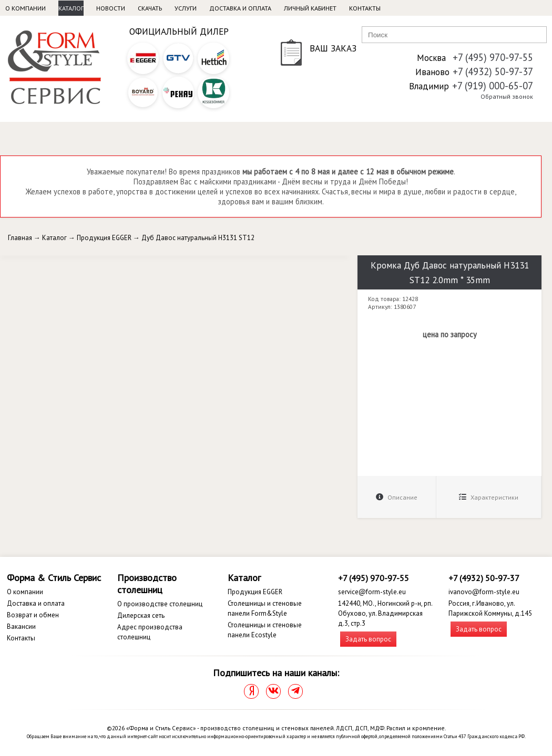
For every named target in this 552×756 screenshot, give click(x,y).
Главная (20, 238)
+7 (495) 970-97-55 (493, 57)
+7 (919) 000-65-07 (493, 86)
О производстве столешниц (160, 604)
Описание (397, 497)
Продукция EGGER (104, 238)
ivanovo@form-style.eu (484, 592)
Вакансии (21, 626)
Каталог (71, 8)
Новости (111, 8)
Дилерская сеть (141, 615)
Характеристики (489, 497)
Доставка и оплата (240, 8)
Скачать (150, 8)
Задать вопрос (368, 639)
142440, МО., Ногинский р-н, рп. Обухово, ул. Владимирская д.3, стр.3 (385, 613)
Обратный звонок (507, 96)
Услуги (186, 8)
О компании (25, 8)
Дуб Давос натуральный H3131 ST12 (198, 238)
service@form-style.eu (372, 592)
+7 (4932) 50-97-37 (493, 71)
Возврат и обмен (33, 615)
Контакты (365, 8)
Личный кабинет (310, 8)
